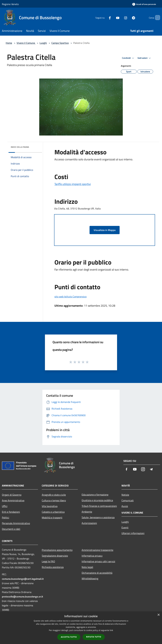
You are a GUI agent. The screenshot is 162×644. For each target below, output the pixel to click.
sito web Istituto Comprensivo (70, 297)
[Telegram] (128, 17)
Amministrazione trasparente (97, 550)
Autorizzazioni (89, 523)
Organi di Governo (12, 495)
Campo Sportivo (60, 43)
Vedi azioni (145, 58)
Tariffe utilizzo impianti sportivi (73, 184)
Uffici (5, 506)
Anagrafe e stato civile (54, 495)
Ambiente (87, 512)
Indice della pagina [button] (20, 147)
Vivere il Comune (26, 43)
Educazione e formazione (95, 495)
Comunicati (128, 500)
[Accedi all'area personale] (144, 4)
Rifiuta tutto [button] (94, 637)
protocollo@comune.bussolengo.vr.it (22, 597)
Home (9, 43)
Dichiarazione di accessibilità (97, 573)
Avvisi (125, 506)
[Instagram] (120, 17)
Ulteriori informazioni (133, 533)
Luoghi (43, 43)
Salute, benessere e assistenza (98, 517)
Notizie (125, 495)
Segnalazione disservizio (55, 556)
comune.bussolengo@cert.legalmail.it (23, 579)
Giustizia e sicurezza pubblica (97, 500)
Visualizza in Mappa (105, 230)
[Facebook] (104, 17)
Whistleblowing (90, 578)
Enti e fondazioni (11, 512)
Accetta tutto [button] (69, 637)
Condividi (128, 58)
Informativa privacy (92, 556)
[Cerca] (156, 18)
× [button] (158, 615)
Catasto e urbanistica (53, 512)
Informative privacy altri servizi (98, 561)
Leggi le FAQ (48, 561)
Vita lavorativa (50, 506)
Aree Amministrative (13, 500)
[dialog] (81, 628)
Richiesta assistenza (53, 567)
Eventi (125, 527)
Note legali (87, 567)
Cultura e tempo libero (54, 500)
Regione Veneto (10, 4)
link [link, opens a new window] (111, 630)
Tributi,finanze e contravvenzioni (99, 506)
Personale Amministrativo (16, 523)
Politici (6, 518)
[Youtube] (112, 17)
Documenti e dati (11, 529)
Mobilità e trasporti (52, 518)
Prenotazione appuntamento (57, 550)
